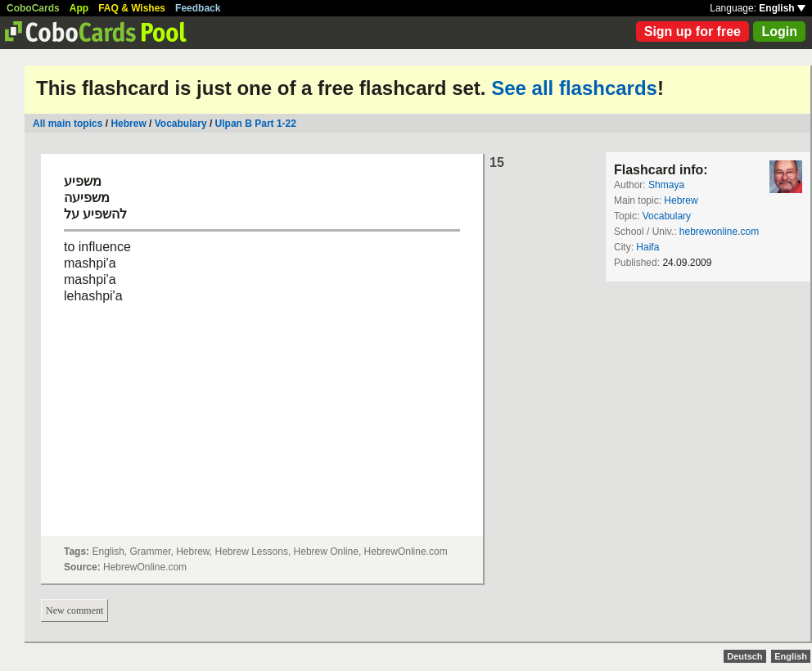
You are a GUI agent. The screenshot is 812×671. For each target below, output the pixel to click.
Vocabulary (182, 124)
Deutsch (744, 656)
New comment (74, 610)
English (782, 8)
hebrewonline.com (719, 232)
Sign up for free (692, 32)
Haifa (647, 247)
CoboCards (33, 8)
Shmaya (666, 185)
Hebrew (128, 124)
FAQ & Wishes (132, 8)
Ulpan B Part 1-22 (256, 124)
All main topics (68, 124)
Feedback (198, 8)
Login (779, 32)
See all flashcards (574, 88)
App (79, 8)
